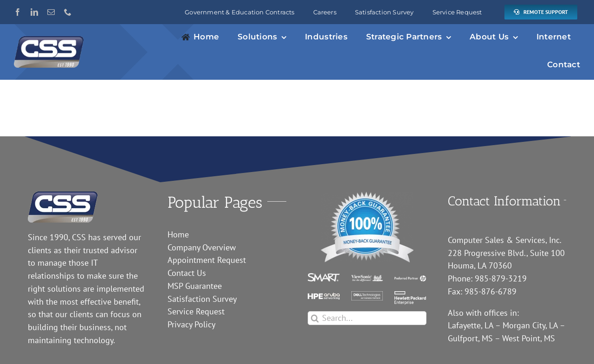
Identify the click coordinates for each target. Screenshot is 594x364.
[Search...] (367, 318)
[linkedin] (34, 12)
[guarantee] (367, 195)
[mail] (51, 12)
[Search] (315, 318)
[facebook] (18, 12)
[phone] (68, 12)
